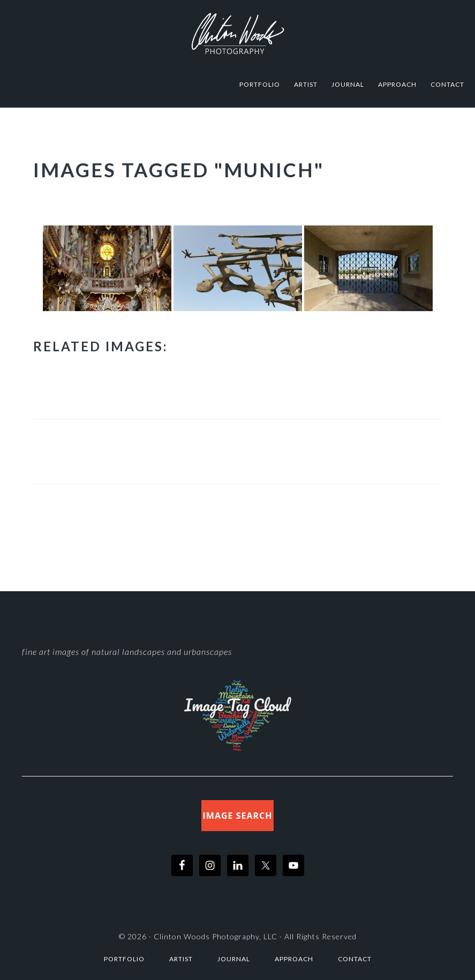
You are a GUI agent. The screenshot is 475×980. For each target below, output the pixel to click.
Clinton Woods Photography (238, 33)
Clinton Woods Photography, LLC (216, 936)
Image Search (238, 816)
